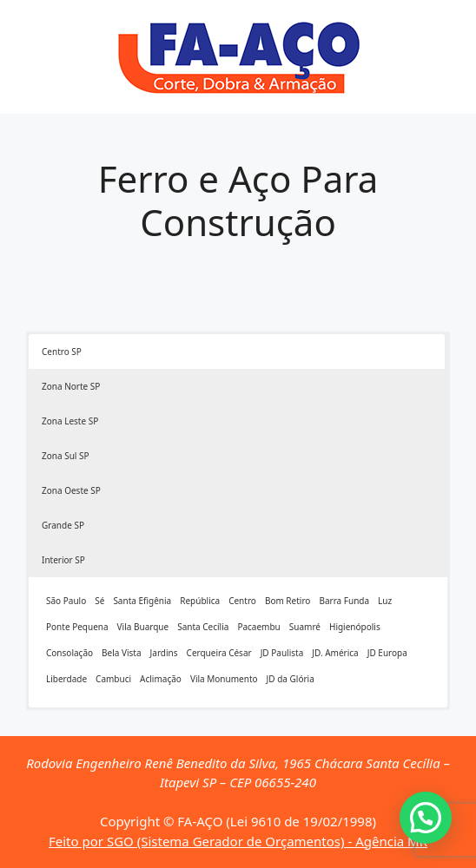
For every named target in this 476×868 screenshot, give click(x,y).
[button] (426, 818)
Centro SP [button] (62, 352)
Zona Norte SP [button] (71, 386)
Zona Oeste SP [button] (71, 490)
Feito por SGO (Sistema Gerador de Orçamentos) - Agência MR (238, 841)
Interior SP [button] (63, 560)
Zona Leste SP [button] (70, 421)
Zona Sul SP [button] (66, 456)
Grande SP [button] (63, 525)
